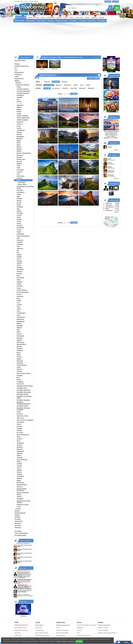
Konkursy (94, 17)
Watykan (20, 478)
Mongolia (20, 348)
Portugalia (20, 382)
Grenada (20, 226)
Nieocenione (92, 21)
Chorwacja (20, 170)
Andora (19, 111)
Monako (19, 346)
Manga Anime (19, 79)
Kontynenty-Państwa (22, 85)
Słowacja (20, 447)
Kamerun (20, 271)
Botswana (20, 155)
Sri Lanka (20, 433)
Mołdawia (20, 351)
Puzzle (87, 17)
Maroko (19, 334)
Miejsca (17, 81)
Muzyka (17, 511)
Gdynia (109, 226)
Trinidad (19, 464)
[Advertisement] (67, 40)
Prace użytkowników (21, 533)
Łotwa (19, 507)
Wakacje (107, 217)
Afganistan (20, 105)
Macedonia (20, 319)
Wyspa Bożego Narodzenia (22, 490)
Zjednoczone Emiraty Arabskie (24, 502)
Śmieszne (18, 523)
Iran (18, 253)
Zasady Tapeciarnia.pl (83, 635)
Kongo (19, 288)
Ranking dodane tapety (42, 635)
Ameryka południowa (23, 91)
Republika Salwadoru (24, 400)
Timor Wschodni (22, 460)
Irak (18, 251)
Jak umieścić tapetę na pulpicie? (87, 625)
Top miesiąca (113, 155)
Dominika (20, 190)
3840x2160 (91, 88)
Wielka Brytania (22, 485)
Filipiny (19, 211)
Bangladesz (21, 136)
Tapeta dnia (23, 602)
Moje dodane (41, 21)
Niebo (117, 222)
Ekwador (20, 199)
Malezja (19, 328)
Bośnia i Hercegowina (24, 153)
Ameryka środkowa (23, 93)
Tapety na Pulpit (21, 17)
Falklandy (20, 207)
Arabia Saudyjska (22, 120)
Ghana (19, 221)
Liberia (19, 309)
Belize (19, 143)
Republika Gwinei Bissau (25, 386)
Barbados (20, 139)
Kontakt (79, 630)
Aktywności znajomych (21, 630)
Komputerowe (19, 72)
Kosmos (18, 509)
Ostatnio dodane (49, 85)
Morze (107, 220)
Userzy (72, 17)
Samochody (18, 521)
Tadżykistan (21, 451)
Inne (16, 70)
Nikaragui (20, 361)
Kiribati (19, 284)
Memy (43, 17)
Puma (113, 222)
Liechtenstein (21, 313)
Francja (19, 215)
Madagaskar (21, 321)
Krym (18, 298)
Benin (19, 145)
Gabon (19, 217)
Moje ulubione (31, 21)
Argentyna (20, 122)
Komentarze (51, 17)
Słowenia (20, 449)
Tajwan (19, 455)
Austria (19, 128)
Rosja (19, 412)
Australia (20, 97)
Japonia (19, 263)
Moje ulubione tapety (42, 633)
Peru (18, 378)
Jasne (82, 85)
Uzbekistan (20, 476)
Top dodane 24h (114, 76)
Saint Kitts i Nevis (22, 416)
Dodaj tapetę (102, 21)
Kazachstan (21, 278)
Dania (19, 180)
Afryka (19, 87)
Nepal (19, 355)
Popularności (67, 85)
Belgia (19, 141)
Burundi (19, 161)
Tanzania (20, 458)
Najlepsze (59, 85)
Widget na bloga (103, 628)
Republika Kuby (22, 388)
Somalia (19, 430)
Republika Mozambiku (24, 392)
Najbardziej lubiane (62, 21)
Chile (18, 166)
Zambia (19, 497)
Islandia (19, 257)
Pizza (105, 223)
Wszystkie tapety (20, 60)
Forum (65, 17)
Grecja (19, 224)
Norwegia (20, 363)
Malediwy (20, 326)
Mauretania (20, 336)
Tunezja (19, 466)
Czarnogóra (21, 176)
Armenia (19, 124)
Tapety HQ (47, 82)
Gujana (19, 232)
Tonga (19, 462)
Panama (19, 371)
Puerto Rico (21, 384)
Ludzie (17, 77)
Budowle (18, 83)
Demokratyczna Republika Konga (25, 187)
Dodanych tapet (114, 200)
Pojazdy (17, 515)
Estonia (19, 203)
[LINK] (29, 581)
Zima (117, 219)
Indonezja (20, 249)
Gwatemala (20, 234)
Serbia (19, 424)
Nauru (19, 353)
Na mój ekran (56, 88)
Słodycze (107, 219)
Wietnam (20, 487)
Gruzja (19, 230)
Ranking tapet (39, 630)
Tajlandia (20, 453)
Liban (18, 307)
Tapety (54, 57)
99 (66, 16)
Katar (18, 276)
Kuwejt (19, 301)
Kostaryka (20, 296)
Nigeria (19, 359)
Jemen (19, 265)
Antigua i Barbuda (22, 116)
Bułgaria (19, 164)
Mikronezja (20, 342)
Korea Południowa (23, 292)
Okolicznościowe (20, 513)
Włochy (19, 495)
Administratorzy (114, 183)
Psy (116, 220)
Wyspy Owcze (22, 184)
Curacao (19, 172)
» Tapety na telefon (93, 78)
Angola (19, 114)
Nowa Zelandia (22, 365)
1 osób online (113, 143)
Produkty (18, 517)
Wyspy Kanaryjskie (23, 493)
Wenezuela (20, 483)
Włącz (126, 642)
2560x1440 (82, 88)
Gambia (19, 219)
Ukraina (19, 472)
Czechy (19, 178)
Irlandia (19, 255)
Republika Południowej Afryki (24, 397)
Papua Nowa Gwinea (24, 373)
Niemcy (19, 357)
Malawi (19, 323)
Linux (114, 226)
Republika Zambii (22, 406)
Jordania (20, 267)
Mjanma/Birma (21, 344)
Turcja (19, 468)
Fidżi (18, 209)
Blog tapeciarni (61, 635)
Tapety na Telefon (34, 17)
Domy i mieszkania (113, 223)
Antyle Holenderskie (23, 118)
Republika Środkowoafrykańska (23, 403)
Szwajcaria (20, 443)
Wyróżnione (56, 82)
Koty (110, 220)
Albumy (59, 17)
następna (74, 94)
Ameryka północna (23, 89)
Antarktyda (20, 95)
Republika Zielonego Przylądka (23, 409)
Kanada (19, 273)
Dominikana (21, 192)
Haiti (18, 238)
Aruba (19, 126)
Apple (106, 225)
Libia (18, 311)
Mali (18, 330)
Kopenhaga (22, 182)
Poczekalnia (74, 21)
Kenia (19, 280)
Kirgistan (20, 282)
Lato (112, 217)
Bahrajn (19, 134)
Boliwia (19, 151)
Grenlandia (20, 228)
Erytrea (19, 201)
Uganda (19, 470)
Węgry (19, 480)
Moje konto (79, 17)
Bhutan (19, 147)
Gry (16, 68)
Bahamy (19, 132)
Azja (18, 99)
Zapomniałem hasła (20, 628)
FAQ (78, 633)
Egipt (18, 196)
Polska (19, 380)
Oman (19, 367)
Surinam (19, 439)
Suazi (19, 437)
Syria (18, 441)
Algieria (19, 109)
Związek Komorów (23, 505)
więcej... (117, 150)
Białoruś (19, 149)
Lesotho (19, 305)
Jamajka (19, 261)
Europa (19, 102)
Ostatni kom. (113, 117)
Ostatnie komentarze (62, 630)
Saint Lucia (20, 418)
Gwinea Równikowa (23, 236)
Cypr (18, 174)
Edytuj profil (18, 635)
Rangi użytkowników (62, 633)
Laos (18, 303)
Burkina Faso (21, 159)
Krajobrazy (18, 74)
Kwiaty (111, 225)
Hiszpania (20, 240)
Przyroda (18, 519)
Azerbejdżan (21, 130)
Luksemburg (21, 317)
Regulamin (80, 628)
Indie (18, 246)
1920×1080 (73, 88)
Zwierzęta (18, 528)
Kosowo (19, 294)
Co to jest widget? (103, 630)
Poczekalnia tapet (20, 535)
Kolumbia (20, 286)
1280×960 (65, 88)
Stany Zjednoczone (23, 435)
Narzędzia (83, 21)
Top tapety (51, 21)
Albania (19, 107)
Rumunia (20, 414)
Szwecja (19, 445)
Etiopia (19, 205)
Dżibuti (19, 194)
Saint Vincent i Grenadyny (25, 420)
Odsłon (76, 85)
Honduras (20, 244)
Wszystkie (64, 82)
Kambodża (20, 269)
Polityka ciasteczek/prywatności (107, 633)
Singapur (20, 428)
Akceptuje (79, 641)
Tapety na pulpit (19, 21)
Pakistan (20, 369)
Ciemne (88, 85)
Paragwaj (20, 376)
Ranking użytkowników (63, 625)
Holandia (20, 242)
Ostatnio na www (25, 541)
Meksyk (19, 340)
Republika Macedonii (23, 390)
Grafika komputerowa (22, 66)
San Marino (20, 422)
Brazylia (19, 157)
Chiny (19, 168)
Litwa (18, 315)
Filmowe (17, 64)
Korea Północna (22, 290)
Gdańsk (115, 225)
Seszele (19, 426)
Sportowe (18, 525)
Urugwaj (19, 474)
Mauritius (20, 338)
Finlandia (20, 213)
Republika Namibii (23, 394)
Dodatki (101, 17)
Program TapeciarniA (104, 625)
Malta (18, 332)
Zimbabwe (20, 499)
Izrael (18, 259)
